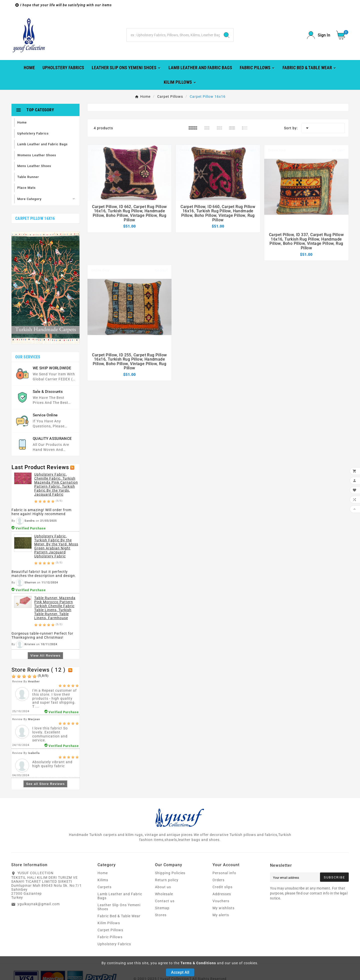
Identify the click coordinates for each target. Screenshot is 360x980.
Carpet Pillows (110, 930)
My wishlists (223, 908)
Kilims (103, 880)
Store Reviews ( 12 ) (38, 670)
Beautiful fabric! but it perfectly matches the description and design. (44, 574)
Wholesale (164, 894)
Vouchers (221, 901)
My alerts (221, 915)
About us (163, 887)
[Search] (173, 35)
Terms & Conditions (198, 963)
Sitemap (162, 908)
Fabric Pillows (110, 937)
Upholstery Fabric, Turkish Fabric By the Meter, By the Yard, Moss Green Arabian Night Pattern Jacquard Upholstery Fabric (56, 546)
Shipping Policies (170, 873)
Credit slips (222, 887)
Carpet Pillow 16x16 (35, 218)
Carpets (104, 887)
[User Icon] (319, 35)
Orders (218, 880)
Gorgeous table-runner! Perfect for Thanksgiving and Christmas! (42, 635)
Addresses (222, 894)
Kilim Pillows (109, 923)
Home (103, 873)
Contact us (165, 901)
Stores (161, 915)
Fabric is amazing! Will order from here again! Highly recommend (41, 512)
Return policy (167, 880)
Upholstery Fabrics (114, 944)
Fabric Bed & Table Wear (119, 916)
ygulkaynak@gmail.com (39, 904)
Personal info (224, 873)
